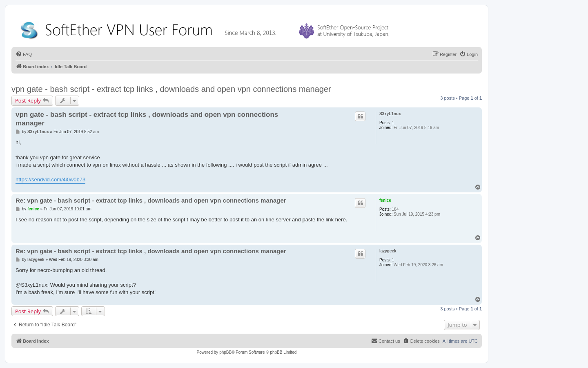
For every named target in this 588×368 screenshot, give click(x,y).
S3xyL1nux (390, 114)
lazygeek (388, 251)
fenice (385, 200)
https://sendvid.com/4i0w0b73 (50, 180)
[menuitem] (24, 54)
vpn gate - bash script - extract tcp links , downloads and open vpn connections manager (171, 89)
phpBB (225, 352)
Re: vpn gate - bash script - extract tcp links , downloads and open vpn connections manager (151, 200)
